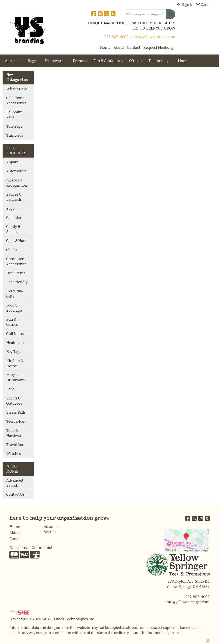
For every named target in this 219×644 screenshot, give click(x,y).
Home (105, 48)
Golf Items (15, 334)
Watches (14, 454)
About (119, 48)
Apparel (13, 61)
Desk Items (16, 273)
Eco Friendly (17, 282)
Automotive (16, 171)
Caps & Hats (16, 241)
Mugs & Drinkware (16, 378)
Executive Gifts (15, 294)
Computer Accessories (16, 262)
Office (136, 61)
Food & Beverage (14, 308)
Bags (33, 61)
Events (80, 61)
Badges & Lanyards (14, 197)
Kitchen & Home (15, 363)
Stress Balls (16, 412)
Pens (10, 389)
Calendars (15, 218)
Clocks (12, 250)
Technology (160, 61)
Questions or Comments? (31, 548)
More (184, 61)
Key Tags (14, 352)
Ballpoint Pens (14, 115)
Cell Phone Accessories (16, 101)
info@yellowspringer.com (153, 37)
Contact (134, 48)
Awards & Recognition (17, 183)
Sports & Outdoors (14, 401)
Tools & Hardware (15, 433)
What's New (16, 89)
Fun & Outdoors (108, 61)
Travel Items (17, 445)
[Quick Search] (144, 14)
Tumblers (15, 135)
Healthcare (16, 343)
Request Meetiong (159, 48)
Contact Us (15, 494)
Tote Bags (14, 126)
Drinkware (56, 61)
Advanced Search (15, 483)
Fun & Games (12, 322)
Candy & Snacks (13, 229)
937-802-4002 (116, 37)
